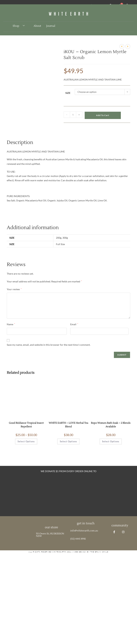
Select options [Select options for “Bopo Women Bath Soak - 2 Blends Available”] (111, 441)
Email (74, 324)
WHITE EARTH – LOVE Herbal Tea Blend (68, 425)
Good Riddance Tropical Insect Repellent (26, 425)
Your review (14, 289)
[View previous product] (122, 46)
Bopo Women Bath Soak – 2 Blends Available (111, 425)
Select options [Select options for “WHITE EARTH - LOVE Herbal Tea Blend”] (68, 441)
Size (68, 93)
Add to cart (103, 115)
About (37, 26)
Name (11, 324)
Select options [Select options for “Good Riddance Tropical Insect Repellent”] (26, 441)
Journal (51, 26)
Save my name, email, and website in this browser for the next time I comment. (49, 345)
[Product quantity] (73, 115)
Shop (20, 26)
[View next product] (128, 46)
